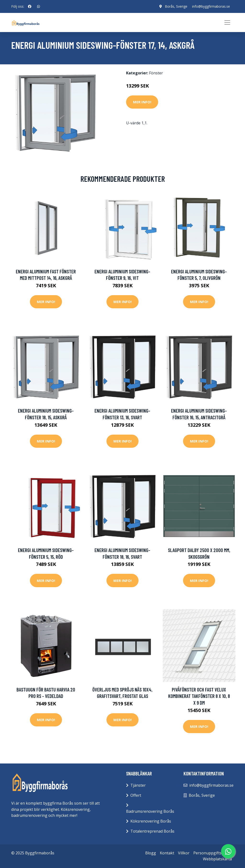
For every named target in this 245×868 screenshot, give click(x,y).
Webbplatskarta (217, 859)
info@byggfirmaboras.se (211, 6)
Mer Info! (142, 102)
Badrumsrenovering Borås (150, 811)
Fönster (156, 73)
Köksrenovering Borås (151, 821)
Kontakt (167, 853)
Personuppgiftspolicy (213, 853)
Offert (136, 795)
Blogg (151, 853)
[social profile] (30, 6)
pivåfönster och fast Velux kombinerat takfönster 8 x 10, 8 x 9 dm (199, 696)
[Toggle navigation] (227, 22)
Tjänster (138, 785)
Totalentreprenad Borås (152, 831)
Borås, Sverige (176, 6)
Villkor (184, 853)
